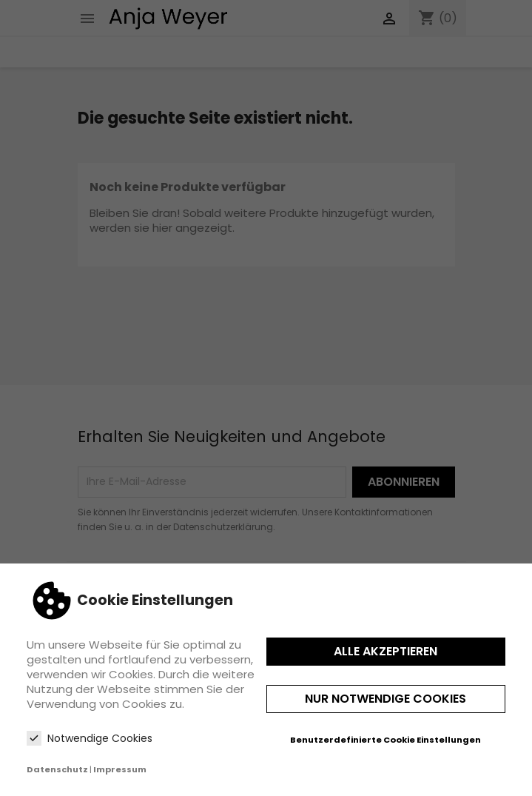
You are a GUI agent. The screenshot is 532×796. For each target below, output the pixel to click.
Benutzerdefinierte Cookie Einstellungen (385, 740)
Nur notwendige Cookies (385, 699)
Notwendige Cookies (90, 738)
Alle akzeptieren (385, 651)
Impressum (120, 769)
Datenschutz (57, 769)
